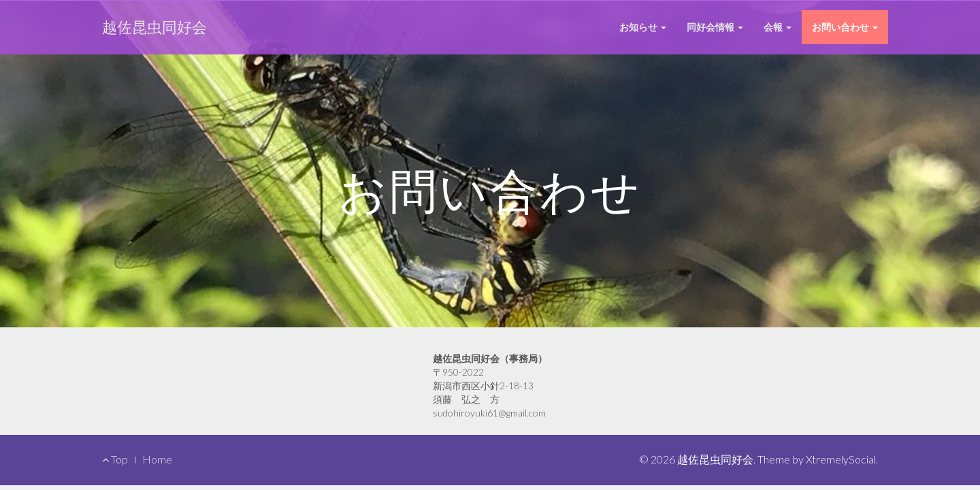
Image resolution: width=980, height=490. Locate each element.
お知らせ (643, 27)
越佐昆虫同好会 (154, 27)
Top (115, 459)
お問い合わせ (845, 27)
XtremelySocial (841, 459)
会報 (778, 27)
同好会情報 (715, 27)
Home (157, 459)
